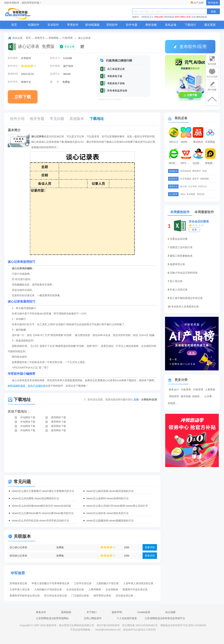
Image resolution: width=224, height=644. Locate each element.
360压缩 (200, 194)
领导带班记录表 (102, 596)
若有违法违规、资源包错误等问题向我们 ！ (114, 399)
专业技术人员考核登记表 (185, 307)
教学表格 (186, 396)
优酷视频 (204, 179)
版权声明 (117, 612)
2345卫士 (203, 186)
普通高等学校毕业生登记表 (25, 596)
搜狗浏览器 (202, 17)
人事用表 (210, 389)
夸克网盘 (191, 194)
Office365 (159, 17)
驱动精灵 (198, 142)
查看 (194, 230)
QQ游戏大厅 (198, 163)
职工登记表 (176, 281)
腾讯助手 (197, 171)
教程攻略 (151, 25)
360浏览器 (169, 17)
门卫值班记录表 (80, 596)
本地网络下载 (25, 417)
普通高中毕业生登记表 (135, 589)
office (183, 194)
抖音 (189, 17)
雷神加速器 (186, 171)
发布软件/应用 (190, 47)
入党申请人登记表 (20, 589)
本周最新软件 (204, 212)
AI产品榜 (199, 3)
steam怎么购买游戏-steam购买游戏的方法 (110, 491)
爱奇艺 (196, 179)
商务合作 (41, 612)
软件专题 (132, 25)
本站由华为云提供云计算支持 (139, 630)
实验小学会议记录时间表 (184, 273)
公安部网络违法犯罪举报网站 (52, 618)
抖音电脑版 (186, 179)
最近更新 (210, 25)
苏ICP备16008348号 (108, 625)
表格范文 (40, 38)
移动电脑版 (92, 25)
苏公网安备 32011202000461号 (140, 625)
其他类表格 (174, 403)
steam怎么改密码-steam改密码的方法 (107, 498)
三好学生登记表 (83, 583)
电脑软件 (34, 25)
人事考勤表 (95, 589)
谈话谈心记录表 (18, 556)
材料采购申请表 (17, 386)
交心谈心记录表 (18, 547)
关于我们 (92, 612)
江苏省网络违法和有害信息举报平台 (165, 618)
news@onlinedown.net (108, 630)
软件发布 (213, 3)
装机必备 (171, 25)
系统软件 (112, 25)
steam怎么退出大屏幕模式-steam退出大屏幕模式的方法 (43, 491)
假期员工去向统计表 (181, 247)
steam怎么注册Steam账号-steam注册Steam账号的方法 (43, 513)
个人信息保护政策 (127, 618)
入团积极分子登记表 (107, 583)
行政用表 (68, 38)
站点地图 (170, 612)
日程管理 (198, 389)
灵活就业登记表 (124, 596)
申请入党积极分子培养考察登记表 (51, 583)
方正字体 (192, 186)
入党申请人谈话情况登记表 (138, 583)
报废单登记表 (177, 264)
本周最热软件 (180, 212)
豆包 (193, 17)
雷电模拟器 (211, 163)
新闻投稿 (66, 612)
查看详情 (150, 547)
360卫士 (174, 142)
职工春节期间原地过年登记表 (186, 298)
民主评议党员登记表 (56, 596)
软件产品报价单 (37, 386)
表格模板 (54, 38)
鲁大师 (184, 186)
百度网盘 (210, 142)
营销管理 (174, 396)
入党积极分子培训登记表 (48, 589)
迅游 (204, 171)
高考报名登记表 (18, 583)
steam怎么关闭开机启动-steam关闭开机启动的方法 (40, 521)
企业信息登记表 (75, 589)
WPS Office (180, 17)
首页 (14, 25)
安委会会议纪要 (179, 239)
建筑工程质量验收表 (181, 256)
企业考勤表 (112, 589)
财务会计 (174, 389)
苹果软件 (73, 25)
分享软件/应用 (149, 400)
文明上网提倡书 (93, 618)
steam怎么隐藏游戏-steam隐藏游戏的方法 (110, 521)
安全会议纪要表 (199, 221)
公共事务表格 (210, 396)
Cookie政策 (144, 612)
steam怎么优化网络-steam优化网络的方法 (35, 498)
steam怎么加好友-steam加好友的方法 (107, 513)
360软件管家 (186, 142)
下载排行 (190, 25)
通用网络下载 (55, 417)
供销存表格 (198, 396)
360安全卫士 (147, 17)
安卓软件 (53, 25)
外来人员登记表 (179, 290)
